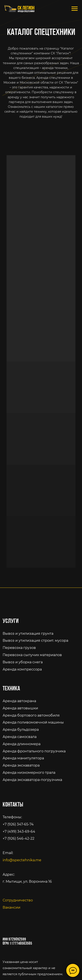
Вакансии (11, 907)
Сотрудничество (18, 900)
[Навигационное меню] (75, 9)
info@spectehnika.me (22, 860)
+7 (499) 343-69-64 (19, 831)
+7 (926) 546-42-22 (18, 838)
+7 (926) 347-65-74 (18, 824)
